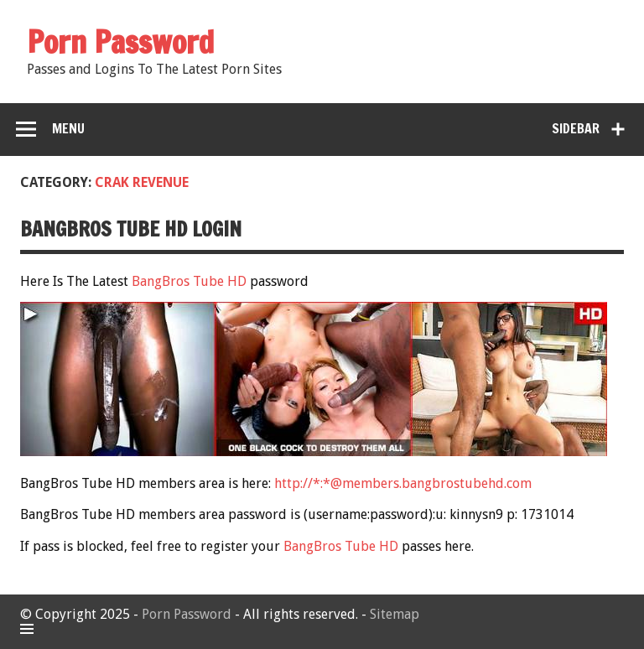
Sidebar (576, 128)
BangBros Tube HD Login (131, 229)
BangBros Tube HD (189, 281)
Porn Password (187, 614)
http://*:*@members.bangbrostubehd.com (403, 483)
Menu (68, 128)
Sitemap (395, 614)
